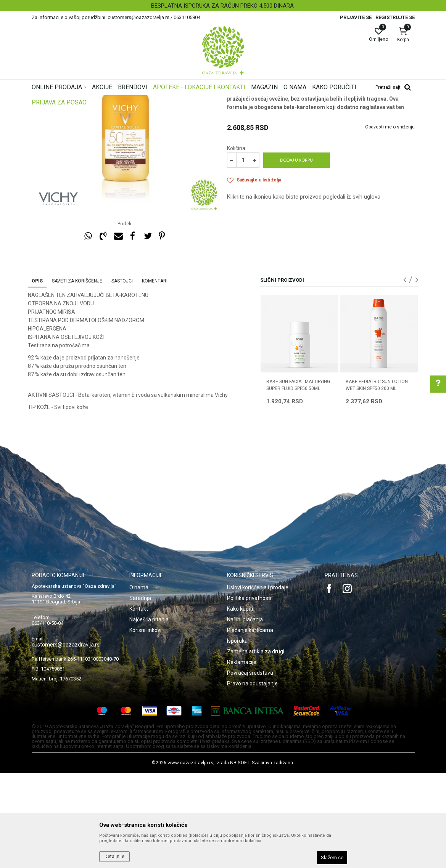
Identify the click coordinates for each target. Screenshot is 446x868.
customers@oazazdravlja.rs (66, 740)
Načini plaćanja (245, 715)
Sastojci (122, 376)
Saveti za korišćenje (77, 376)
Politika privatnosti (249, 693)
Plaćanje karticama (250, 725)
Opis (37, 376)
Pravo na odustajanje (252, 779)
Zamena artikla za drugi (256, 747)
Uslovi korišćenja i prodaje (258, 683)
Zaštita (234, 155)
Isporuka (237, 736)
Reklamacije (242, 757)
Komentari (155, 376)
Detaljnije (114, 857)
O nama (139, 683)
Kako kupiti (240, 704)
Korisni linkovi (145, 725)
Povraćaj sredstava (250, 768)
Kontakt (139, 704)
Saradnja (140, 693)
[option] (223, 6)
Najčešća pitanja (149, 715)
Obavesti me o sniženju (390, 222)
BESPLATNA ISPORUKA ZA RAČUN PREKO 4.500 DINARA (222, 6)
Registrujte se (395, 17)
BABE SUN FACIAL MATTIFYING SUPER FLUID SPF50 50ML (298, 480)
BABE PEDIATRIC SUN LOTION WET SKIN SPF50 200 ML (377, 480)
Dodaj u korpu (296, 255)
